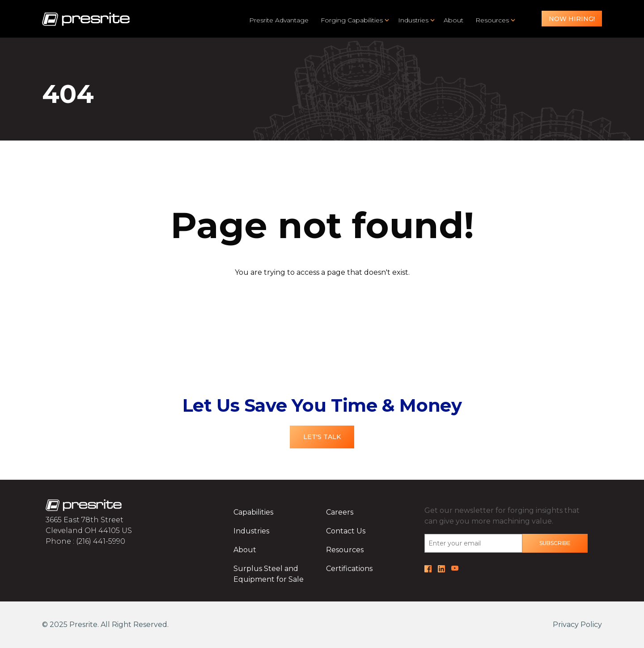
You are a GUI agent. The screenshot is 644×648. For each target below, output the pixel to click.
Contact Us (346, 531)
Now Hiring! (572, 19)
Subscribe (555, 543)
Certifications (349, 569)
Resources (492, 20)
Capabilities (253, 512)
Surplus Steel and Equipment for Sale (269, 574)
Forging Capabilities (352, 20)
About (453, 20)
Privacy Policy (577, 625)
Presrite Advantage (279, 20)
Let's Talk (322, 437)
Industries (413, 20)
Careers (340, 512)
